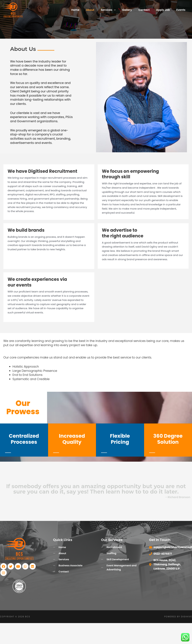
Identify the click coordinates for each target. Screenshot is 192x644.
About (96, 10)
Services (113, 10)
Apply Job (165, 10)
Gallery (131, 10)
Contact (147, 10)
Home (83, 10)
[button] (119, 10)
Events (181, 10)
